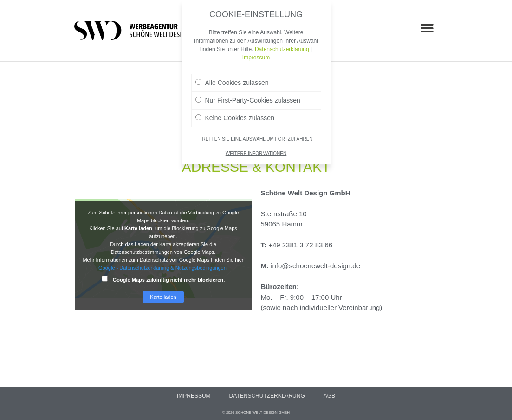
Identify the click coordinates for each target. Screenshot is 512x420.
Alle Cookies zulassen (232, 78)
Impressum (194, 396)
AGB (329, 396)
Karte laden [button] (163, 297)
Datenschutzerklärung (267, 396)
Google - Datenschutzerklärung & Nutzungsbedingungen (162, 268)
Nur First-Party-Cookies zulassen (248, 96)
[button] (427, 28)
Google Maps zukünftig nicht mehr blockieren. (163, 279)
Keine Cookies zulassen (235, 114)
